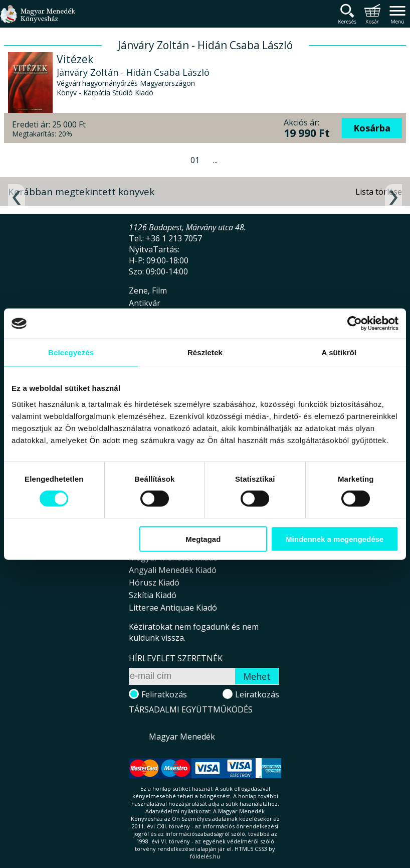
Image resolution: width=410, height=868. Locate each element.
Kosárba (372, 128)
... (215, 160)
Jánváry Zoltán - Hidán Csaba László (133, 72)
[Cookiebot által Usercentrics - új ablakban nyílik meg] (355, 324)
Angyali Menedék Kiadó (173, 570)
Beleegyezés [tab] (71, 352)
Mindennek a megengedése (335, 539)
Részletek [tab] (205, 352)
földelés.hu (205, 856)
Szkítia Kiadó (153, 595)
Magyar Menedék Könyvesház (38, 20)
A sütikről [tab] (339, 352)
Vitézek (75, 59)
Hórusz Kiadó (154, 583)
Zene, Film (148, 291)
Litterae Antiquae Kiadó (173, 608)
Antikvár (145, 303)
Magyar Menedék (182, 737)
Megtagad (203, 539)
